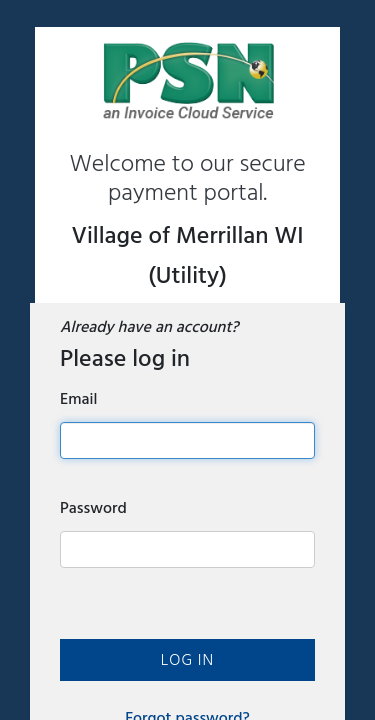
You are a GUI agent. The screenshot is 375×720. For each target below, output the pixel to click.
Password (93, 508)
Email (78, 399)
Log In (187, 660)
